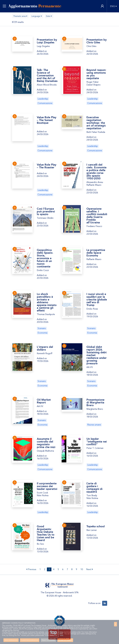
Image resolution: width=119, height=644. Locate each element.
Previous (31, 569)
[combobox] (20, 16)
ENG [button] (112, 6)
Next (89, 569)
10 (82, 569)
